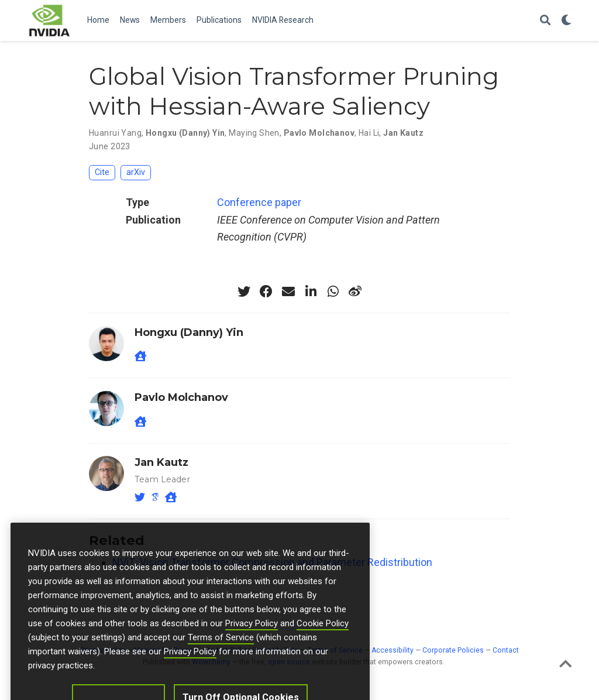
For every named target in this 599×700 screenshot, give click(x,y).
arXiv (136, 172)
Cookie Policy (323, 638)
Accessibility (393, 650)
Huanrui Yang (115, 133)
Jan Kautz (403, 133)
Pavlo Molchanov (319, 133)
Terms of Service (221, 652)
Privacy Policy (252, 638)
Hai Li (369, 133)
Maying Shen (254, 133)
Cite (102, 172)
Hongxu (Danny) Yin (185, 133)
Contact (506, 650)
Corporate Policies (453, 650)
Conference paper (259, 202)
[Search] (545, 21)
